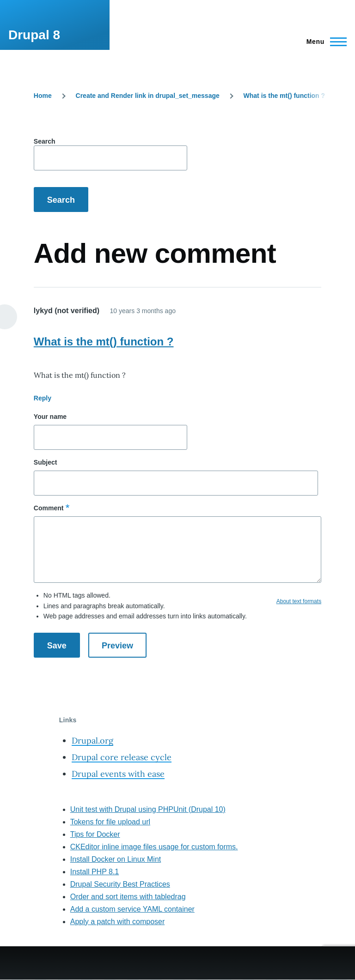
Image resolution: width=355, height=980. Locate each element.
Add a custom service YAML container (132, 909)
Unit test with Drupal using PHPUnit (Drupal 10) (148, 809)
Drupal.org (92, 741)
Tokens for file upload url (110, 822)
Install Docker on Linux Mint (116, 859)
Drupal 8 (34, 35)
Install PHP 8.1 (95, 872)
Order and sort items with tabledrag (128, 897)
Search (45, 141)
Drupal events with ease (118, 774)
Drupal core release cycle (122, 757)
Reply (43, 398)
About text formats (299, 601)
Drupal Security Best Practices (120, 884)
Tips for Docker (95, 834)
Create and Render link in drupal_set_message (148, 96)
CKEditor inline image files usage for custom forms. (154, 847)
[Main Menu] (324, 42)
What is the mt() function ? (285, 96)
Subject (46, 462)
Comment (49, 508)
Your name (50, 417)
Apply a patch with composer (118, 922)
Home (43, 96)
